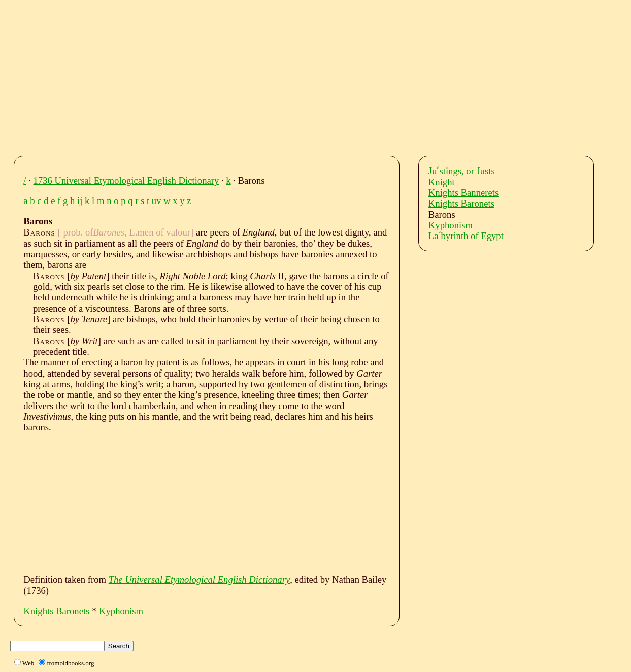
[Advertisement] (325, 75)
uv (157, 201)
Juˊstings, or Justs (462, 171)
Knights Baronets (56, 611)
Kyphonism (121, 611)
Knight (442, 182)
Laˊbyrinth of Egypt (466, 236)
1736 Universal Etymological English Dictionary (126, 180)
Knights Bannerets (463, 193)
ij (80, 201)
